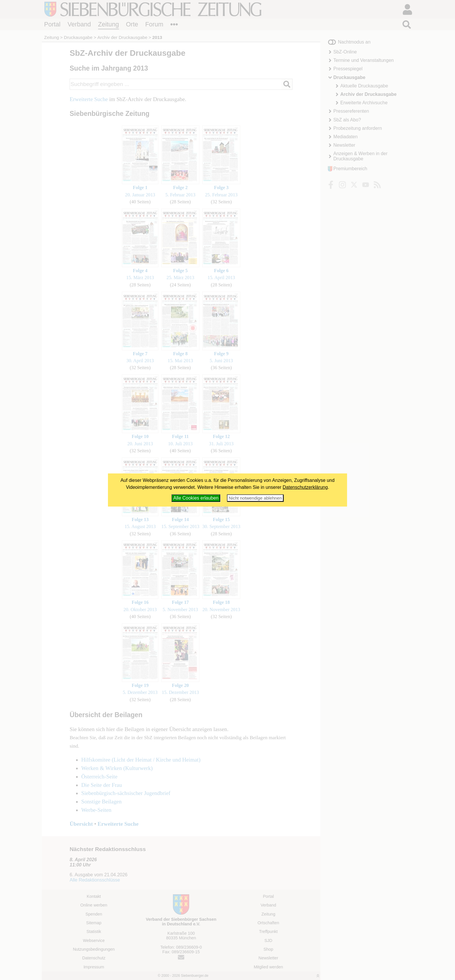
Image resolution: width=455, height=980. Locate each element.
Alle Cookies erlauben (196, 498)
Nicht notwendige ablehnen (255, 498)
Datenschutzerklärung (305, 487)
